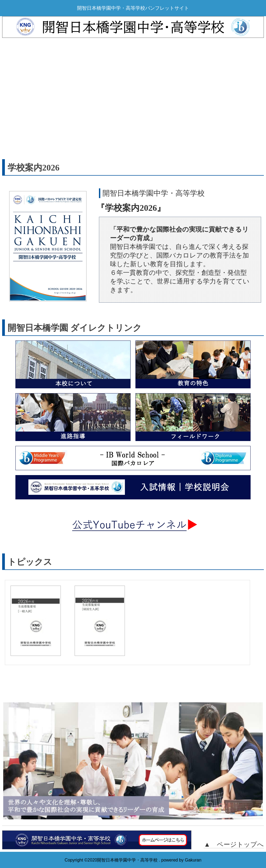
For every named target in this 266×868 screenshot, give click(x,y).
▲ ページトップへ (234, 844)
